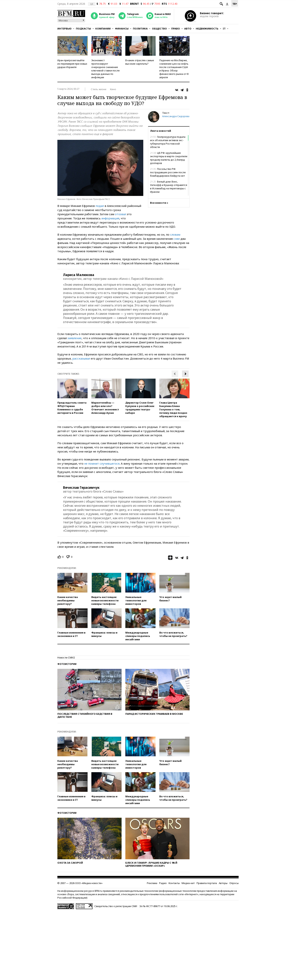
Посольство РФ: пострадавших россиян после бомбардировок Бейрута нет (168, 172)
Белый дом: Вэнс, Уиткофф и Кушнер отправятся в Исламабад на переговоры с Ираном (169, 187)
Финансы (122, 29)
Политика (140, 29)
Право (176, 29)
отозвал (121, 214)
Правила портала (207, 883)
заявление (75, 338)
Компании (103, 29)
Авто (188, 29)
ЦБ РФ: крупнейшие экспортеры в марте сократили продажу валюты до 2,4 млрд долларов (169, 158)
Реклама (152, 883)
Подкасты (83, 29)
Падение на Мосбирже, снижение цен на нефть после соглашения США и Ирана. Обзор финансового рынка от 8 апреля (174, 69)
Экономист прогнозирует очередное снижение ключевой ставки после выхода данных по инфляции (106, 69)
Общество (159, 29)
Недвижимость (207, 29)
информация (110, 218)
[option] (72, 397)
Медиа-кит (188, 883)
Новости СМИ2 (66, 657)
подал (100, 206)
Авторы (223, 883)
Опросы (234, 883)
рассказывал (81, 358)
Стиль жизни (99, 89)
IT (224, 29)
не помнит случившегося (102, 463)
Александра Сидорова (176, 116)
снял (177, 239)
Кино (113, 89)
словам (175, 234)
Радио (163, 883)
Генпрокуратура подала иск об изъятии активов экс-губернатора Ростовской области (168, 142)
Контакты (174, 883)
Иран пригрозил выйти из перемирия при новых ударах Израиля (72, 64)
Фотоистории (67, 664)
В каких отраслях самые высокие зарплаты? (140, 62)
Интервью (64, 29)
